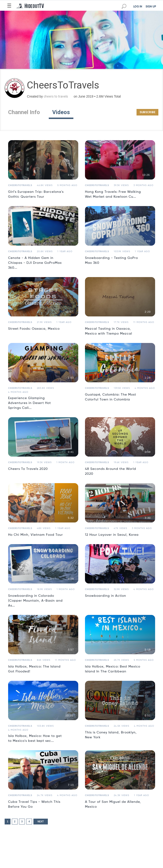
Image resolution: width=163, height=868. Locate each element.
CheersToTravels (20, 185)
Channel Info (24, 112)
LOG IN (138, 7)
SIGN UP (151, 7)
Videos (61, 112)
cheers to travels (56, 96)
